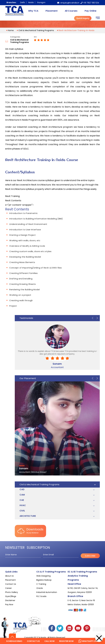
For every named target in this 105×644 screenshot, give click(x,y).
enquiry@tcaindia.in (68, 3)
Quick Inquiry (83, 18)
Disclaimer (10, 600)
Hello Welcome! (85, 638)
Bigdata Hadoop (44, 580)
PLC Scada (41, 596)
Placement (52, 11)
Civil (22, 511)
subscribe (90, 556)
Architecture (28, 516)
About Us (9, 576)
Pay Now (9, 604)
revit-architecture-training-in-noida (76, 30)
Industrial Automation (47, 592)
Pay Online (91, 11)
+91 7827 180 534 (90, 3)
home (11, 30)
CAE (22, 500)
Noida (31, 2)
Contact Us (11, 584)
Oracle (40, 588)
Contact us (33, 641)
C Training (41, 584)
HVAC (23, 505)
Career (8, 588)
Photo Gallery (12, 592)
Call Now (49, 641)
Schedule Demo (14, 641)
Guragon (41, 2)
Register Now (66, 641)
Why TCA (33, 11)
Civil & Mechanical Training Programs (36, 30)
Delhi (23, 2)
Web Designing (43, 576)
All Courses (71, 11)
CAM (22, 495)
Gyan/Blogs (11, 596)
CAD (22, 489)
